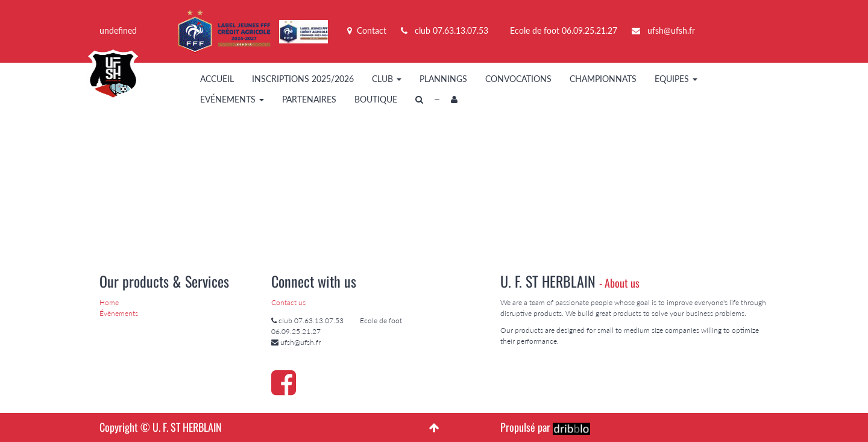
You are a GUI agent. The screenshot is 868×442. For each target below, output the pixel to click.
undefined (118, 30)
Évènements (119, 313)
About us (622, 283)
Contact (367, 30)
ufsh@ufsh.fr (671, 30)
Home (109, 302)
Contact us (288, 302)
